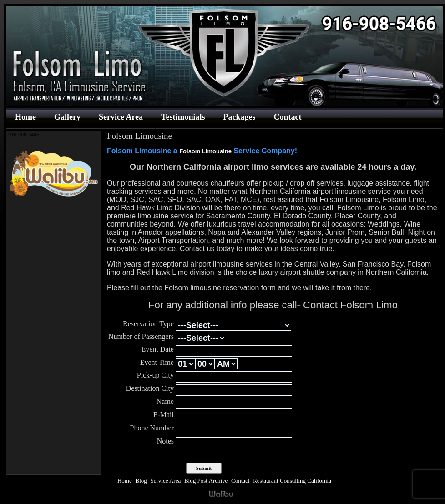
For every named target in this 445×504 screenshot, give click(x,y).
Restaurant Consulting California (292, 481)
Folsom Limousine (205, 151)
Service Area (121, 117)
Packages (239, 117)
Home (25, 117)
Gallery (67, 117)
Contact (287, 117)
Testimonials (183, 117)
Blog (141, 481)
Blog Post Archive (206, 481)
